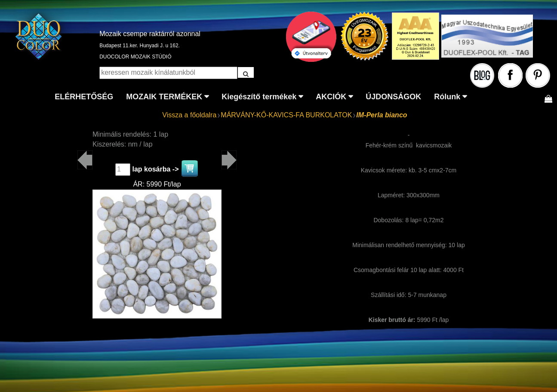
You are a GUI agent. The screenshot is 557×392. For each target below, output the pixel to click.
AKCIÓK (331, 97)
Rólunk (447, 97)
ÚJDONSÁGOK (393, 97)
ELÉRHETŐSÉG (84, 97)
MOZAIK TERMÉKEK (164, 97)
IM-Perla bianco (382, 115)
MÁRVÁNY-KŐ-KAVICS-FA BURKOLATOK (286, 115)
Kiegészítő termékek (259, 97)
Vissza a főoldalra (189, 115)
